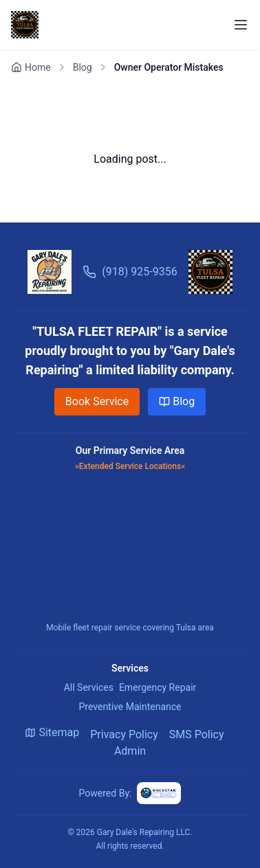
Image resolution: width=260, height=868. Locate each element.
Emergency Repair (158, 687)
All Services (89, 687)
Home (31, 67)
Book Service (97, 401)
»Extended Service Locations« (130, 466)
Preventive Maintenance (130, 707)
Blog (83, 67)
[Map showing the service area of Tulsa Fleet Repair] (130, 548)
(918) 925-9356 (130, 272)
